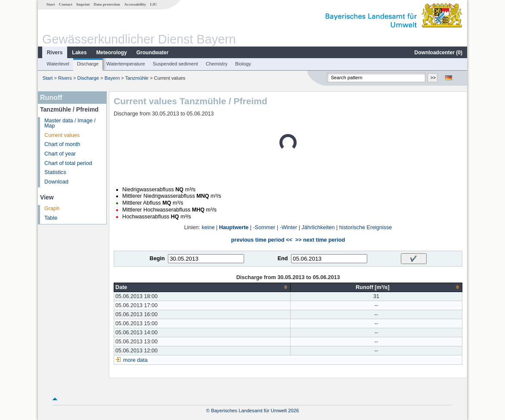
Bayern (112, 78)
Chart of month (62, 144)
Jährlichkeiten (318, 227)
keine (208, 227)
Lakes (79, 53)
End (283, 258)
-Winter (289, 227)
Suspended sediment (175, 64)
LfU (153, 4)
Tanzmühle (137, 78)
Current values (62, 135)
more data (135, 360)
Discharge (88, 64)
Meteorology (111, 53)
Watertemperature (126, 64)
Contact (66, 4)
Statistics (55, 172)
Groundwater (153, 53)
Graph (52, 208)
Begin (157, 258)
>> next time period (320, 240)
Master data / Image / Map (70, 123)
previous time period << (262, 240)
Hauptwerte (234, 227)
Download (56, 182)
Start (51, 4)
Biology (243, 64)
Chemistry (217, 64)
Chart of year (60, 154)
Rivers (55, 53)
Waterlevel (58, 64)
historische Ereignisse (366, 227)
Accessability (135, 4)
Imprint (83, 4)
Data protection (107, 4)
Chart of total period (68, 163)
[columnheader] (202, 287)
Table (51, 218)
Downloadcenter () (438, 53)
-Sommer (264, 227)
